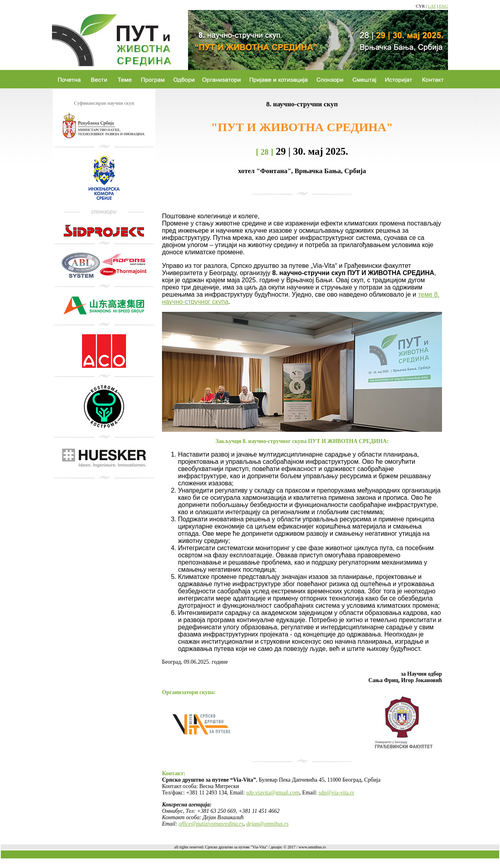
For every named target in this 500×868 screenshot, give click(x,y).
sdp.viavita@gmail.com (273, 793)
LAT (432, 6)
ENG (443, 6)
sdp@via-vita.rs (336, 793)
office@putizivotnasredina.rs (211, 824)
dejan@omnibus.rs (268, 824)
